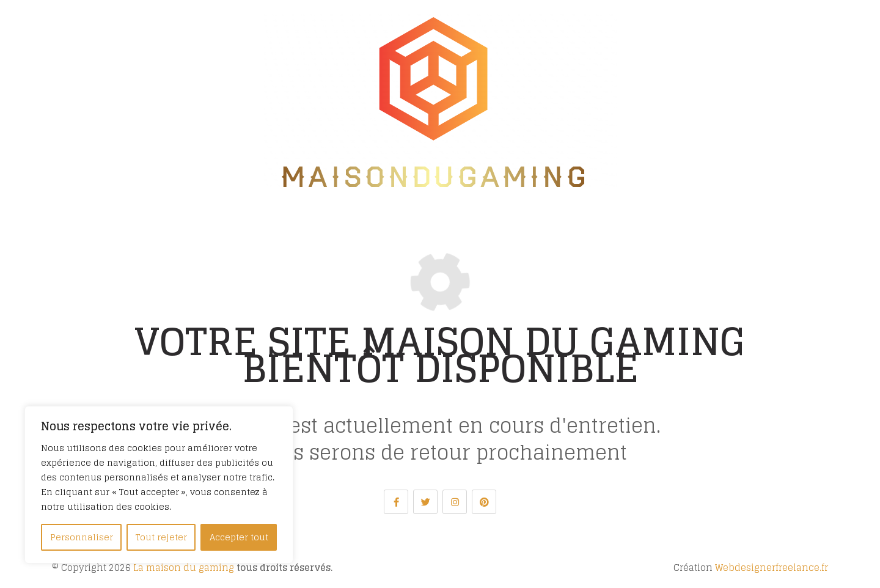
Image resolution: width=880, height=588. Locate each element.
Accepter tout (239, 537)
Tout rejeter (161, 537)
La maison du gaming (184, 568)
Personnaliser (82, 537)
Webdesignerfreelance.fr (772, 568)
